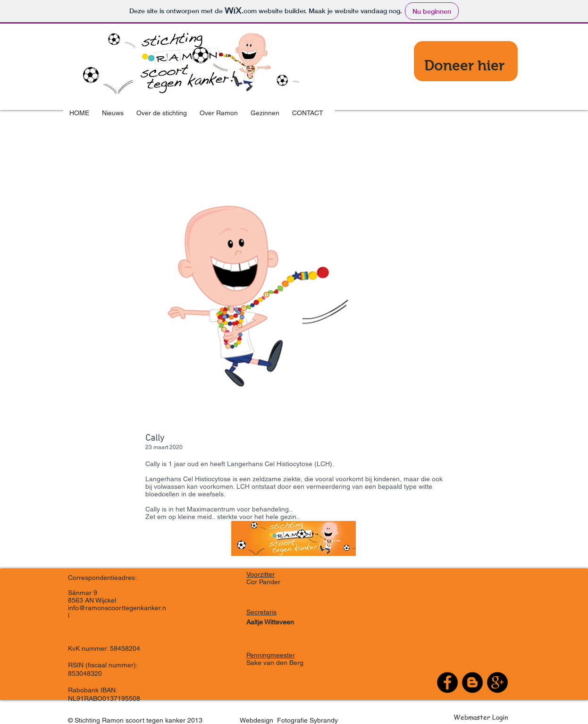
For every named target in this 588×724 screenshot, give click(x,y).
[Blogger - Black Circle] (472, 682)
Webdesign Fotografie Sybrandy (286, 720)
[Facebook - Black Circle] (447, 682)
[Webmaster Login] (481, 717)
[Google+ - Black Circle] (497, 682)
